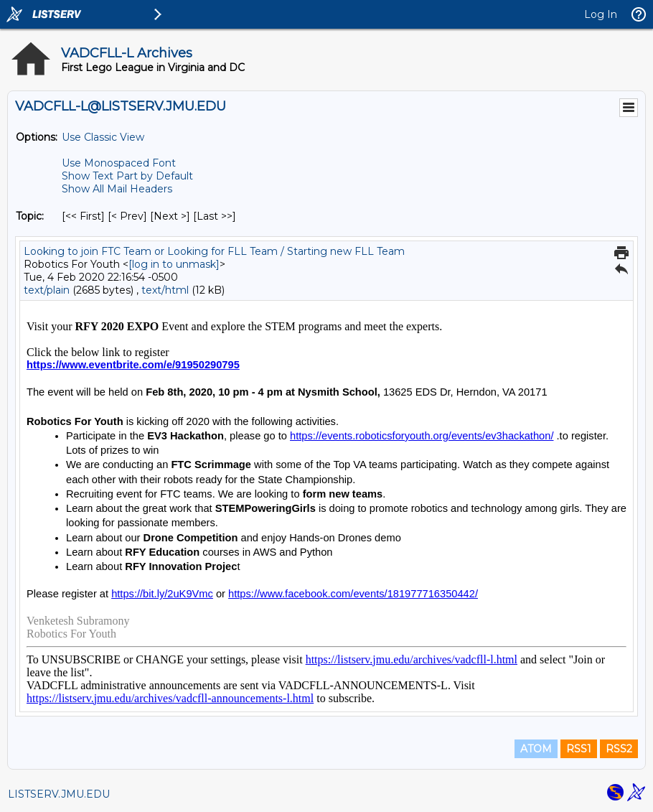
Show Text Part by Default (127, 176)
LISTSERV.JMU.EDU (59, 794)
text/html (165, 290)
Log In (601, 14)
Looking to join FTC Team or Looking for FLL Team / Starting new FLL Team (214, 251)
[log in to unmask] (174, 264)
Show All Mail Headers (117, 189)
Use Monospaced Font (119, 163)
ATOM (536, 749)
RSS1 (579, 749)
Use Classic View (103, 137)
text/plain (47, 290)
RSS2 (619, 749)
